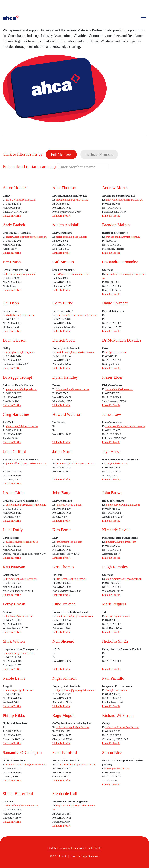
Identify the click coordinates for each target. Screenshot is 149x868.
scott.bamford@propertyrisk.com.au (76, 764)
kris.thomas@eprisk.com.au (71, 579)
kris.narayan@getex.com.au (21, 579)
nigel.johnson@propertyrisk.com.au (75, 690)
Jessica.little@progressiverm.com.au (26, 505)
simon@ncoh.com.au (117, 768)
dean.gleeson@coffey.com (21, 352)
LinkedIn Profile (12, 216)
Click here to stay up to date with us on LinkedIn (74, 848)
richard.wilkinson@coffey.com (122, 727)
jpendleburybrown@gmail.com (123, 505)
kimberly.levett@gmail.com (121, 542)
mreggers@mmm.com (118, 616)
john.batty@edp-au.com (69, 505)
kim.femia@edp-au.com (69, 542)
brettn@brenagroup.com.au (21, 274)
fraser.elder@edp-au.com (119, 389)
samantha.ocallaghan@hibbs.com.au (26, 764)
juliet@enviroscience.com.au (22, 542)
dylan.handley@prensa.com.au (73, 389)
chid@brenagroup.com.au (20, 315)
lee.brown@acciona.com (20, 616)
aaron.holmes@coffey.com (21, 200)
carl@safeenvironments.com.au (73, 274)
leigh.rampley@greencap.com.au (123, 579)
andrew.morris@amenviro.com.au (124, 200)
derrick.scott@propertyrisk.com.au (75, 352)
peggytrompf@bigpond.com (22, 389)
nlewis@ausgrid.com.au (19, 690)
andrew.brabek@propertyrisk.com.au (26, 237)
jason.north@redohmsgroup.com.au (75, 463)
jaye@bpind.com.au (116, 463)
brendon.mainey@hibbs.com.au (123, 237)
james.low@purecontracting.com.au (125, 426)
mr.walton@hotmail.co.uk (20, 653)
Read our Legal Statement (85, 856)
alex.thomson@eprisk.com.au (72, 200)
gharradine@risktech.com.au (22, 426)
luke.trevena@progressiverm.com (74, 616)
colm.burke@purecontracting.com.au (76, 315)
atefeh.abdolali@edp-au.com (71, 237)
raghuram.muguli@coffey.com (72, 727)
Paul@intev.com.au (116, 690)
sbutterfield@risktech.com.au (22, 806)
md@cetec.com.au (116, 352)
